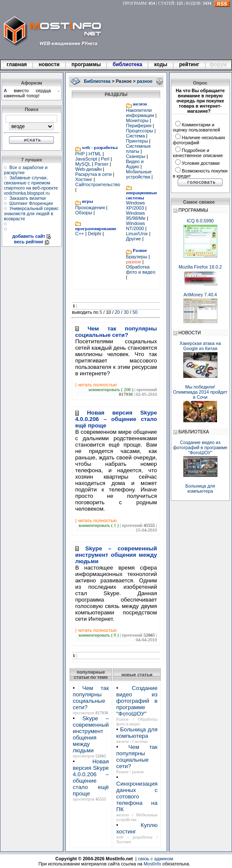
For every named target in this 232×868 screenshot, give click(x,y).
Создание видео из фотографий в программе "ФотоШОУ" (137, 701)
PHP (81, 154)
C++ (80, 234)
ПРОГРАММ (135, 3)
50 (135, 312)
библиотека (127, 64)
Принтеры (138, 141)
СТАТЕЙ (166, 3)
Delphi (95, 234)
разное (134, 262)
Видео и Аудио (135, 164)
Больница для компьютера (137, 733)
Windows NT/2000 (136, 226)
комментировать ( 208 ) (111, 390)
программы (86, 64)
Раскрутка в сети (94, 174)
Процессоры (140, 131)
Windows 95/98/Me (137, 216)
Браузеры (137, 257)
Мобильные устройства (139, 174)
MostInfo (152, 864)
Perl (105, 159)
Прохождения (91, 208)
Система (136, 136)
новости (49, 64)
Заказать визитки (28, 198)
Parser (101, 164)
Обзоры (84, 213)
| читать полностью (96, 385)
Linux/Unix (138, 234)
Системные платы (138, 149)
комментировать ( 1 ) (99, 525)
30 (126, 312)
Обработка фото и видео (141, 269)
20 (117, 312)
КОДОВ (193, 3)
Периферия (139, 126)
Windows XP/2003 (136, 205)
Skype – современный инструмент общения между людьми (91, 734)
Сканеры (136, 156)
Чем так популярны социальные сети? (91, 698)
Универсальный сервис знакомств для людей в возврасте (31, 213)
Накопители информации (141, 113)
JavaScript (87, 159)
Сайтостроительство (98, 184)
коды (161, 64)
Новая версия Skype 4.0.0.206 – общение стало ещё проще (91, 777)
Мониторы (138, 120)
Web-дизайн (89, 169)
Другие (134, 239)
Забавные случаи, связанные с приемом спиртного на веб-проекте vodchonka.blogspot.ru (31, 185)
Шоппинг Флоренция (31, 203)
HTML (95, 154)
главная (17, 64)
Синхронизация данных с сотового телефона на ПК (137, 796)
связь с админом (156, 859)
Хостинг (84, 179)
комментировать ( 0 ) (99, 635)
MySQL (84, 164)
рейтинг (190, 64)
